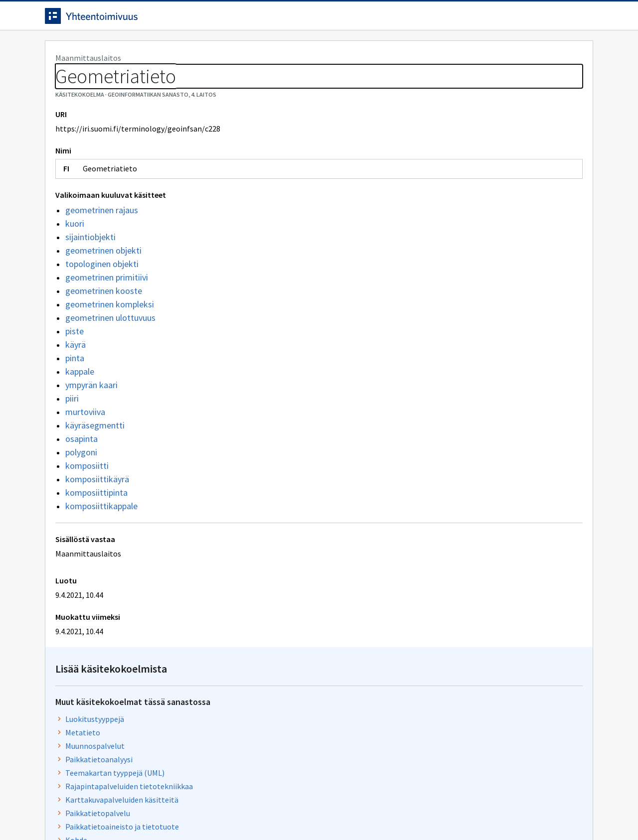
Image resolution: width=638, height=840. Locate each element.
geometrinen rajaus (102, 255)
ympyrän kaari (91, 430)
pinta (75, 403)
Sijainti (418, 464)
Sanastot (61, 75)
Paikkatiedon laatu (438, 437)
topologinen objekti (102, 309)
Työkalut (117, 51)
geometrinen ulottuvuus (110, 363)
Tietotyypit (426, 319)
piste (75, 376)
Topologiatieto (433, 384)
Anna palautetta (80, 811)
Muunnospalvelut (436, 185)
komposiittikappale (101, 551)
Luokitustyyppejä (436, 158)
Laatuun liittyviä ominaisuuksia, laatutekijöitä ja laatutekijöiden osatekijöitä (488, 352)
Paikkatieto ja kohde (441, 306)
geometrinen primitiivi (107, 323)
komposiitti (87, 511)
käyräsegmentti (95, 471)
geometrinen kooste (104, 336)
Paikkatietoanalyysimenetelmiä (461, 333)
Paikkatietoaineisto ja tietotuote (463, 266)
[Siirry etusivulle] (123, 19)
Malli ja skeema (432, 518)
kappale (80, 417)
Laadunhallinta (432, 478)
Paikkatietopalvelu (439, 252)
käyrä (76, 390)
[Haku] (346, 19)
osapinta (81, 484)
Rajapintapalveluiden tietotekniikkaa (470, 225)
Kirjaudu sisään (552, 19)
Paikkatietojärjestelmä (446, 532)
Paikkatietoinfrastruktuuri (452, 491)
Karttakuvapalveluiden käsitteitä (463, 239)
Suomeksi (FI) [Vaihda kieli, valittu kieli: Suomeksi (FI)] (402, 19)
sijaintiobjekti (90, 282)
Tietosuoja (160, 811)
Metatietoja (427, 370)
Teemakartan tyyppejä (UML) (456, 212)
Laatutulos (425, 292)
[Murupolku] (319, 75)
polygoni (81, 497)
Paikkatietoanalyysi (440, 198)
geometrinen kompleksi (110, 350)
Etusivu (61, 51)
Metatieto (424, 171)
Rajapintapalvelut (437, 397)
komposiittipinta (96, 538)
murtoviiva (85, 457)
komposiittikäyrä (97, 524)
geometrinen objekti (103, 296)
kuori (75, 269)
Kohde (417, 279)
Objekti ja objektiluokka (447, 451)
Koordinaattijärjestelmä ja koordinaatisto (478, 505)
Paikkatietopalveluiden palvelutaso (467, 411)
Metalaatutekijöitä (439, 424)
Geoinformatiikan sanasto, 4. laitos (149, 75)
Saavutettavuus (239, 811)
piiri (72, 444)
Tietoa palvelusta (189, 51)
